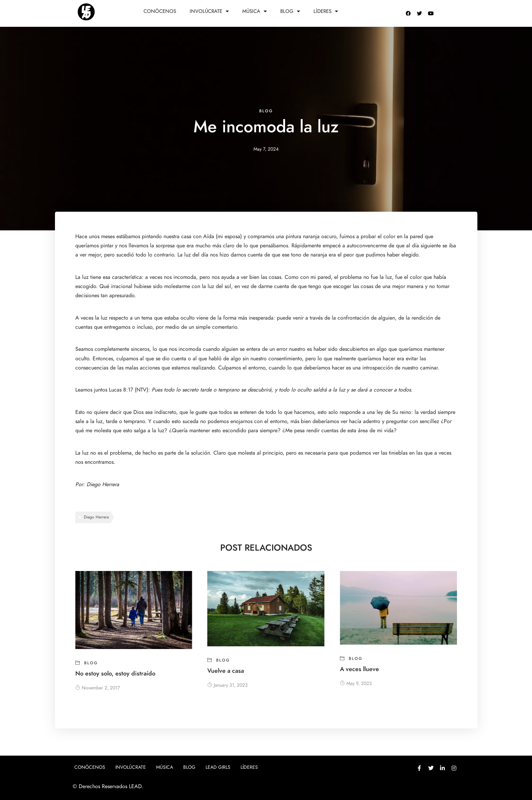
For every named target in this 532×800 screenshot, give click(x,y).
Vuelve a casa (226, 671)
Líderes (326, 11)
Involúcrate (209, 11)
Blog (290, 11)
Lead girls (218, 767)
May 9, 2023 (356, 683)
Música (254, 11)
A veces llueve (359, 669)
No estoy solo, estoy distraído (115, 673)
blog (266, 111)
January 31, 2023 (227, 685)
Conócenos (160, 11)
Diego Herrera (103, 484)
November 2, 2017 (98, 688)
